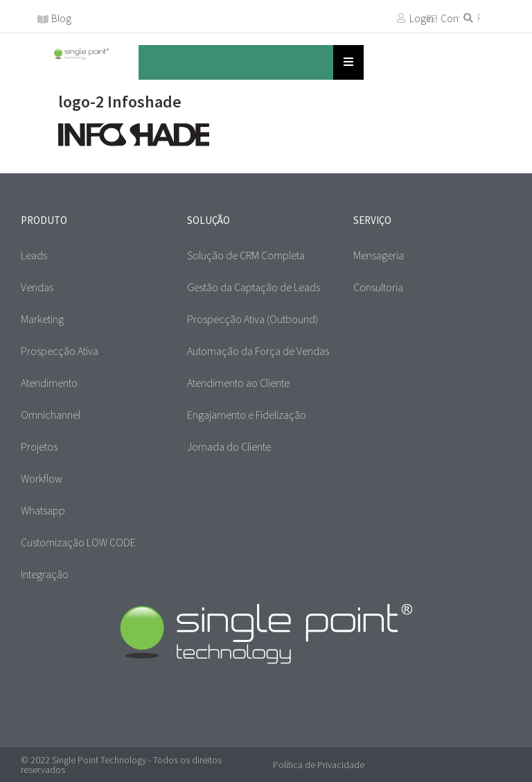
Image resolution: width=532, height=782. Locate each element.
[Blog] (43, 19)
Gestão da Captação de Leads (254, 287)
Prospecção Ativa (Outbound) (252, 319)
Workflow (42, 478)
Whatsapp (43, 510)
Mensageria (379, 255)
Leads (34, 255)
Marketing (42, 319)
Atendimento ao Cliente (238, 383)
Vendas (37, 287)
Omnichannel (51, 415)
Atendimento (49, 383)
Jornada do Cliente (229, 446)
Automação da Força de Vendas (258, 351)
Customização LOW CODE (78, 542)
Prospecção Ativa (60, 351)
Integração (45, 574)
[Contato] (432, 19)
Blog (61, 18)
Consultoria (378, 287)
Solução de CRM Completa (246, 255)
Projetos (39, 446)
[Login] (401, 18)
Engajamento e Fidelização (247, 415)
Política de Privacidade (319, 765)
